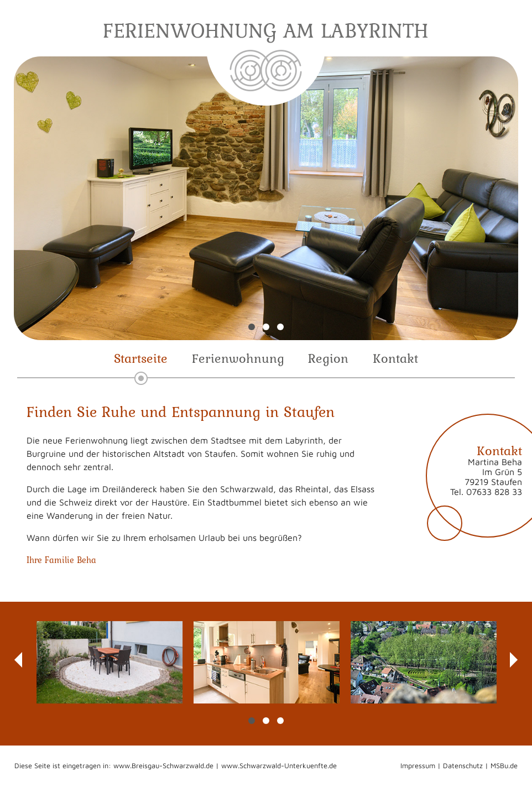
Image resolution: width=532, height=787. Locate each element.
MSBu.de (504, 766)
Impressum (418, 766)
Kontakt (395, 358)
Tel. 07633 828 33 (486, 492)
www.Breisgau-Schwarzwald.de (163, 766)
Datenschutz (463, 766)
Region (328, 358)
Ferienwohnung (238, 358)
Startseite (141, 358)
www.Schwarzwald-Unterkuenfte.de (279, 766)
